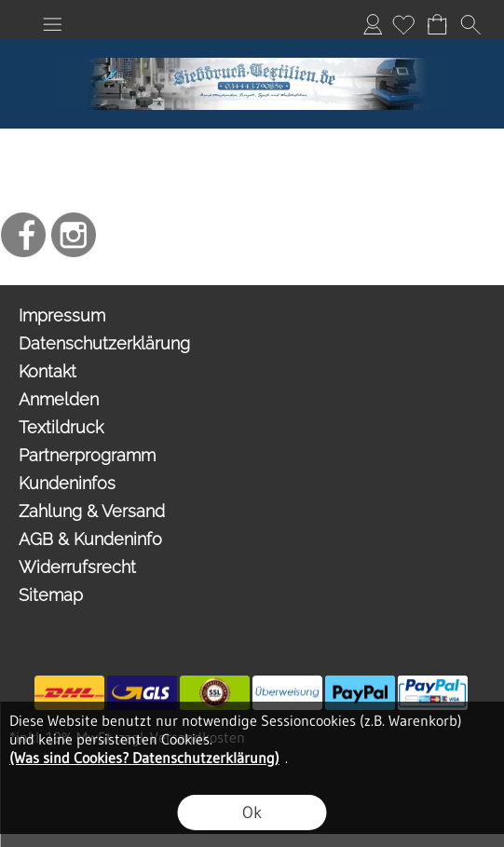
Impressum (62, 315)
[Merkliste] (403, 24)
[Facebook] (23, 235)
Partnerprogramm (87, 455)
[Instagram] (74, 235)
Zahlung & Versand (92, 511)
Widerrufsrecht (77, 567)
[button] (52, 24)
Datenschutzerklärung (104, 343)
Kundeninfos (67, 483)
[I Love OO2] (252, 47)
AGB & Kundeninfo (90, 539)
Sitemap (51, 595)
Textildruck (61, 427)
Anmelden (373, 24)
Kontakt (48, 371)
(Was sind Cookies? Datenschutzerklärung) (144, 758)
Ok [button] (252, 813)
